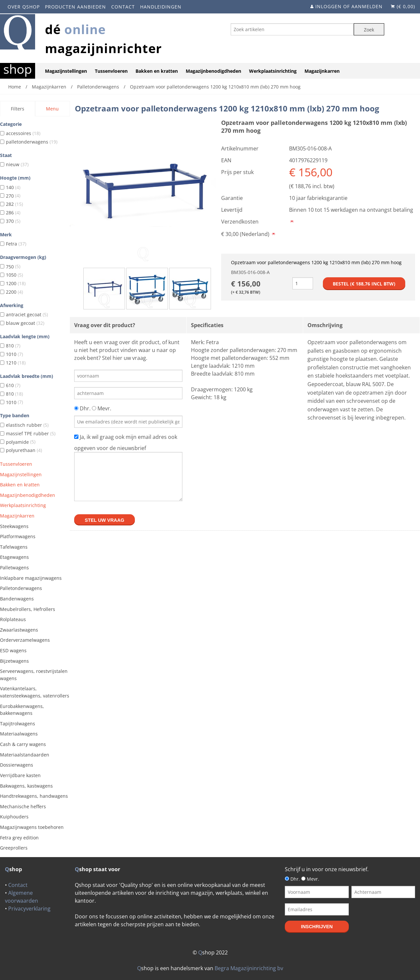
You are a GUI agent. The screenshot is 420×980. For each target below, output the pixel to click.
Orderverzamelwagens (25, 640)
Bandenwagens (17, 599)
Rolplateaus (13, 619)
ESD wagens (13, 650)
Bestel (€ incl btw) (364, 284)
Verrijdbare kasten (20, 775)
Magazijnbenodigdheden (213, 71)
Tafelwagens (14, 547)
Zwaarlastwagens (19, 630)
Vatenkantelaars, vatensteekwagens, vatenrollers (35, 692)
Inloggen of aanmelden (349, 6)
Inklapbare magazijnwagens (31, 578)
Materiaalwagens (19, 734)
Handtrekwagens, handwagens (34, 796)
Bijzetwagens (14, 661)
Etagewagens (14, 557)
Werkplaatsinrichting (273, 71)
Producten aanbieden (75, 7)
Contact (123, 7)
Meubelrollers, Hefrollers (28, 609)
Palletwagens (14, 568)
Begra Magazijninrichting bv (249, 968)
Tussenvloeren (111, 71)
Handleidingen (161, 7)
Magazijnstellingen (66, 71)
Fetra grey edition (19, 838)
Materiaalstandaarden (25, 755)
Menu (52, 109)
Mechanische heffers (23, 806)
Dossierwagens (17, 765)
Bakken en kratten (157, 71)
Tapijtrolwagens (18, 724)
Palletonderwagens (21, 588)
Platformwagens (18, 536)
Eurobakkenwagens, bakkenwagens (22, 710)
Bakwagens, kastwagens (26, 786)
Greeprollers (14, 848)
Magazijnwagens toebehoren (32, 827)
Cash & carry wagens (23, 744)
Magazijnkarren (322, 71)
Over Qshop (24, 7)
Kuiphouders (14, 817)
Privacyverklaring (29, 909)
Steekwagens (14, 526)
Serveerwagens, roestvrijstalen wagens (34, 675)
